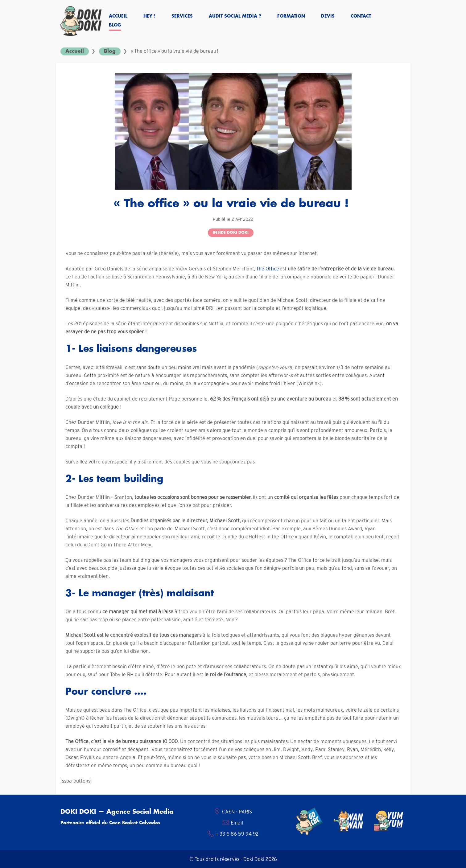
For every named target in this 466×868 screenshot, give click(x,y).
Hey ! (149, 16)
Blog (115, 25)
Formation (291, 16)
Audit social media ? (235, 16)
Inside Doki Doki (231, 233)
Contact (361, 16)
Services (182, 16)
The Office (268, 269)
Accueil (118, 16)
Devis (328, 16)
